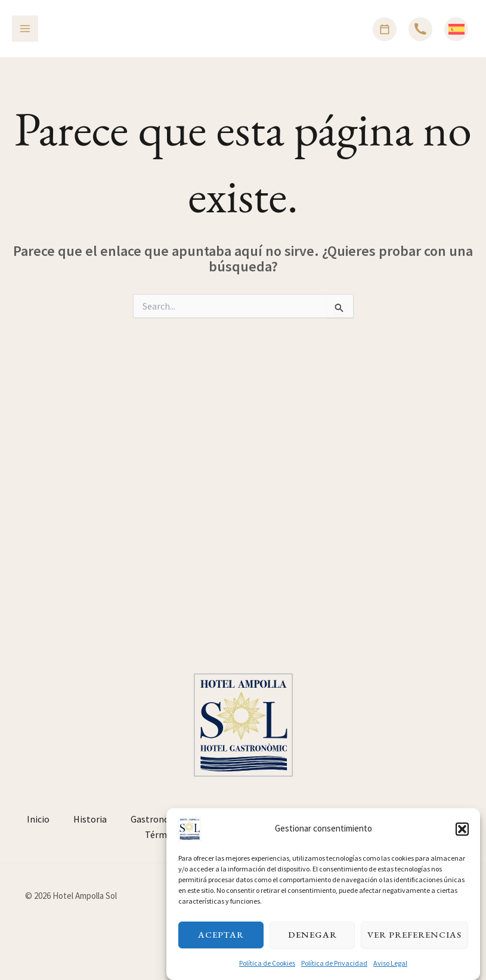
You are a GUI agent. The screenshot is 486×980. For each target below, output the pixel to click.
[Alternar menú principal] (25, 29)
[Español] (456, 29)
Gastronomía (158, 819)
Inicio (38, 819)
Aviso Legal (390, 973)
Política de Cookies (267, 973)
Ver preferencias (414, 945)
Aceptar (221, 945)
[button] (462, 839)
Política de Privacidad (334, 973)
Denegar (312, 945)
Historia (90, 819)
